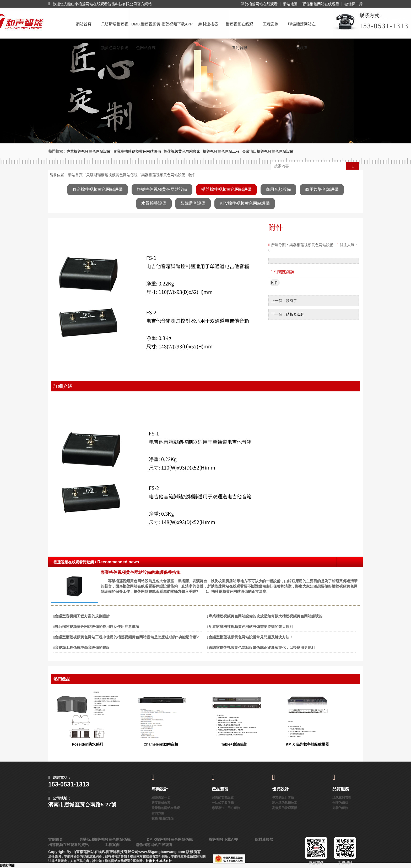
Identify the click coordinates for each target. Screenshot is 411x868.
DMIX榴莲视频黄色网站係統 (146, 29)
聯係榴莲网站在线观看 (321, 4)
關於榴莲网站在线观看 (259, 4)
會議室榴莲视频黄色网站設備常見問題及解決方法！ (251, 637)
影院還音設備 (193, 203)
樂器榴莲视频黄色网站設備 (163, 175)
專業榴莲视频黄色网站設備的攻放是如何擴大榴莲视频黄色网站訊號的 (266, 616)
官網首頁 (56, 839)
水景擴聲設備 (154, 203)
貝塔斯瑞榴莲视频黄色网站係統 (115, 29)
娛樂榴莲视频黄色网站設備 (162, 189)
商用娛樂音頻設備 (322, 189)
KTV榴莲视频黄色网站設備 (245, 203)
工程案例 (271, 24)
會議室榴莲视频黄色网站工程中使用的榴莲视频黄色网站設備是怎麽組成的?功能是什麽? (127, 637)
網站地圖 (290, 4)
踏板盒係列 (295, 314)
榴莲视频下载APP (177, 24)
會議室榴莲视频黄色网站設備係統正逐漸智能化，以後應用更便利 (262, 648)
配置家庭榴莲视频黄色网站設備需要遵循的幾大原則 (251, 627)
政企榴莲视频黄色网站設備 (98, 189)
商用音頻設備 (278, 189)
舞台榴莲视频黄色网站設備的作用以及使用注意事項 (97, 627)
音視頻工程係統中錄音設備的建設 (82, 648)
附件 (275, 283)
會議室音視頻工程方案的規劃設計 (82, 616)
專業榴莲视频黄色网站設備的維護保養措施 (140, 572)
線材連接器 (208, 24)
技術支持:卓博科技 (159, 861)
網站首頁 (84, 24)
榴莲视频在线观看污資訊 (239, 29)
